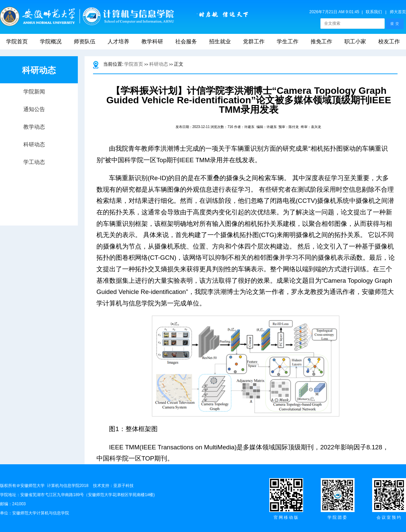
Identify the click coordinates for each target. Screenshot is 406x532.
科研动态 (159, 64)
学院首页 (17, 41)
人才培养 (118, 41)
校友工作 (389, 41)
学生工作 (288, 41)
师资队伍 (85, 41)
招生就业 (220, 41)
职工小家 (355, 41)
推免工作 (321, 41)
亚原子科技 (123, 486)
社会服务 (186, 41)
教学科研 (152, 41)
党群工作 (254, 41)
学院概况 (51, 41)
